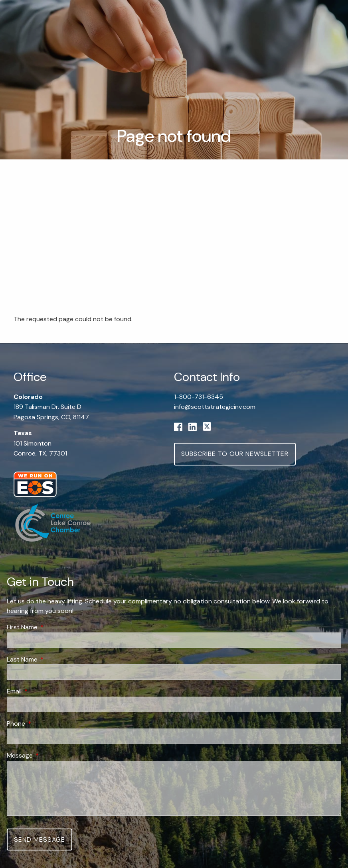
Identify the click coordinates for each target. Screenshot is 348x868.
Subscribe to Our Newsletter (235, 454)
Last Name (53, 659)
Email (45, 691)
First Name (53, 627)
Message (50, 756)
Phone (46, 724)
